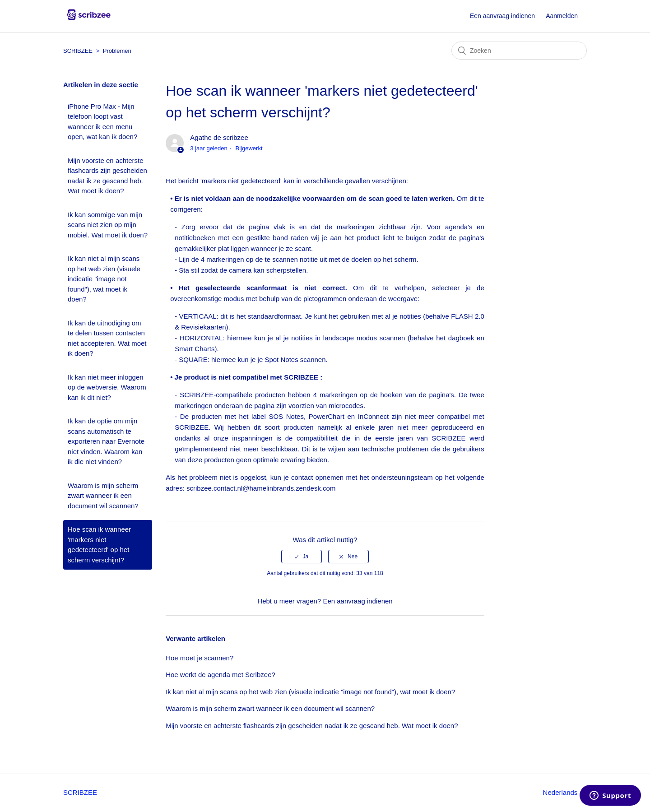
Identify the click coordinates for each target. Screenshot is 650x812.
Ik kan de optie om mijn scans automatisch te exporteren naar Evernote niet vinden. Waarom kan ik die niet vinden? (106, 441)
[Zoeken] (519, 51)
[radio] (302, 557)
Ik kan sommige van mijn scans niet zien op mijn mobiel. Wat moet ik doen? (108, 225)
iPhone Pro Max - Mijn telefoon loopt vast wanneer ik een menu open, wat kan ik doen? (102, 122)
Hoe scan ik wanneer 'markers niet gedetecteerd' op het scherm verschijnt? (99, 545)
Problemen (117, 51)
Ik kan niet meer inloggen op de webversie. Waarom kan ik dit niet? (107, 387)
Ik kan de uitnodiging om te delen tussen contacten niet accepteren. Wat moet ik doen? (107, 338)
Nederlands (561, 792)
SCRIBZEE (78, 51)
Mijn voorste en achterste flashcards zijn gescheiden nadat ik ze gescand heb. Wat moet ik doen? (107, 176)
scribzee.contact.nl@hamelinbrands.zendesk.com (261, 488)
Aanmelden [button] (562, 16)
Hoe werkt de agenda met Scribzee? (221, 675)
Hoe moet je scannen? (200, 658)
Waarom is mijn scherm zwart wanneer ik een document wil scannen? (103, 496)
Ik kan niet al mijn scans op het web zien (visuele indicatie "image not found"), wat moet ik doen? (104, 279)
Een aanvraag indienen (502, 16)
